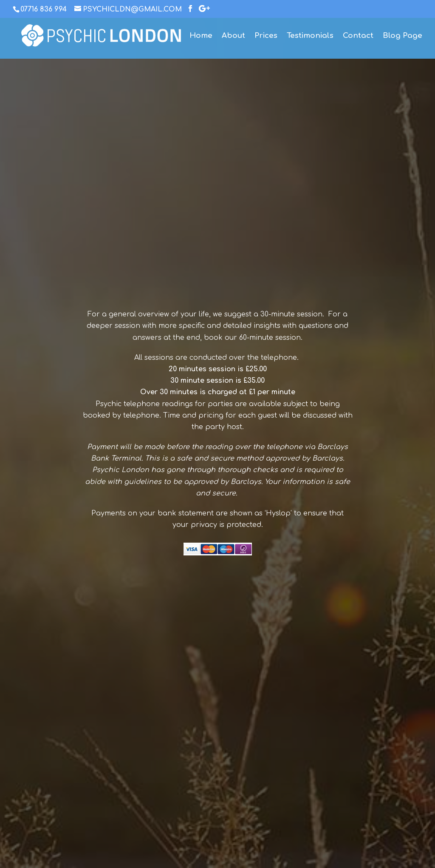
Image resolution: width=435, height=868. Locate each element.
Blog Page (403, 36)
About (233, 36)
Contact (358, 36)
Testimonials (310, 36)
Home (201, 36)
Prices (266, 36)
